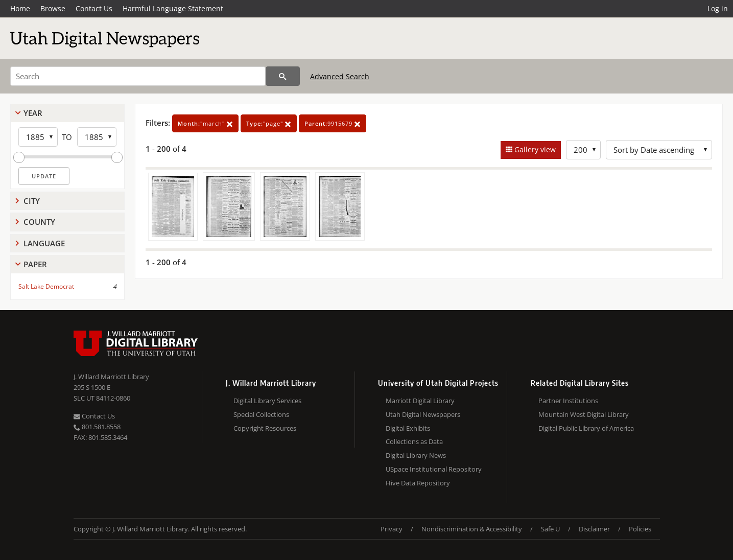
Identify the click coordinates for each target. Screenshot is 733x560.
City (32, 201)
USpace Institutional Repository (434, 469)
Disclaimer (594, 529)
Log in (718, 8)
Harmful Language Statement (173, 8)
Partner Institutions (568, 401)
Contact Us (94, 8)
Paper (35, 264)
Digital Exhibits (408, 428)
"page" (269, 123)
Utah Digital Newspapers (423, 414)
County (39, 222)
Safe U (550, 529)
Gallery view (534, 149)
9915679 (333, 123)
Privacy (392, 529)
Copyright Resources (265, 428)
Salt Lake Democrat (46, 286)
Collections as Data (414, 441)
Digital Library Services (267, 401)
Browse (53, 8)
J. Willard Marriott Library (111, 377)
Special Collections (261, 414)
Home (20, 8)
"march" (205, 123)
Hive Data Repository (418, 483)
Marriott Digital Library (420, 401)
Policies (640, 529)
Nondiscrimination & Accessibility (472, 529)
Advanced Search (340, 76)
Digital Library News (416, 455)
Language (44, 243)
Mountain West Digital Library (584, 414)
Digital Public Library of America (586, 428)
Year (33, 113)
